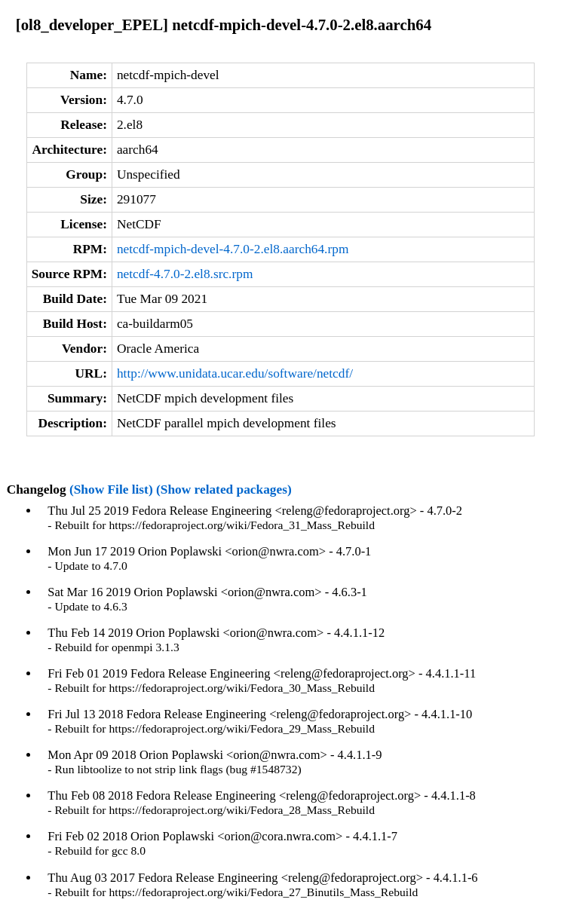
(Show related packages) (224, 490)
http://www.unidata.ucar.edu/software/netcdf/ (235, 373)
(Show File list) (111, 490)
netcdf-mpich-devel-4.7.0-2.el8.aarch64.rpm (233, 249)
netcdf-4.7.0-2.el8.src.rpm (185, 274)
